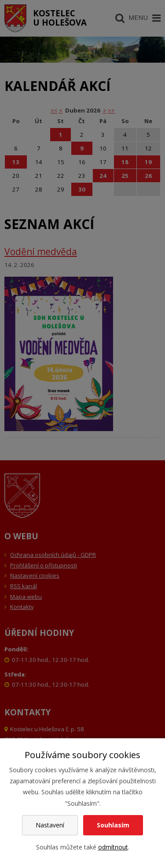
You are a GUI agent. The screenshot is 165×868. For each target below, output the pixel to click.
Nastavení (50, 825)
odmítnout (113, 847)
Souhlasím (113, 825)
